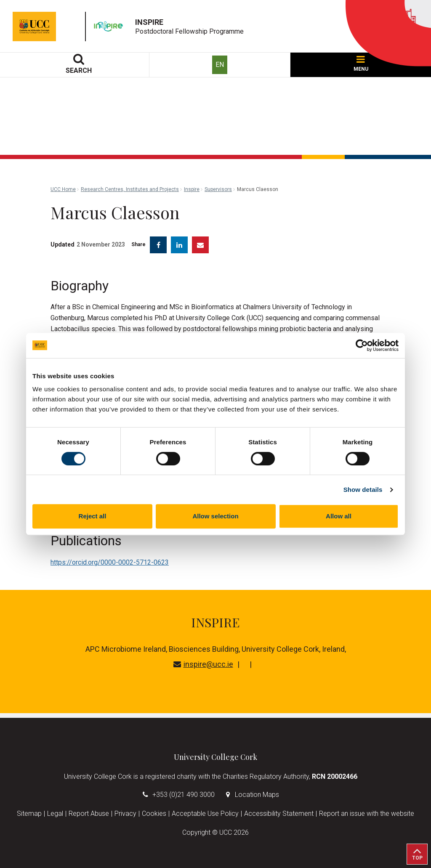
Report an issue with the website (367, 814)
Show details (363, 490)
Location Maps (257, 795)
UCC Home (63, 189)
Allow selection (215, 516)
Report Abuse (89, 814)
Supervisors (218, 189)
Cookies (154, 814)
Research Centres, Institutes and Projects (130, 189)
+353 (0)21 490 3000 (184, 795)
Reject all (93, 516)
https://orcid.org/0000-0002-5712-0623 (110, 562)
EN (220, 65)
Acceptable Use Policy (205, 814)
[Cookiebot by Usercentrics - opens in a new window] (362, 345)
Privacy (125, 814)
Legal (55, 814)
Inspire (192, 189)
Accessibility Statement (279, 814)
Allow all (339, 516)
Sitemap (29, 814)
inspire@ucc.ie (203, 664)
